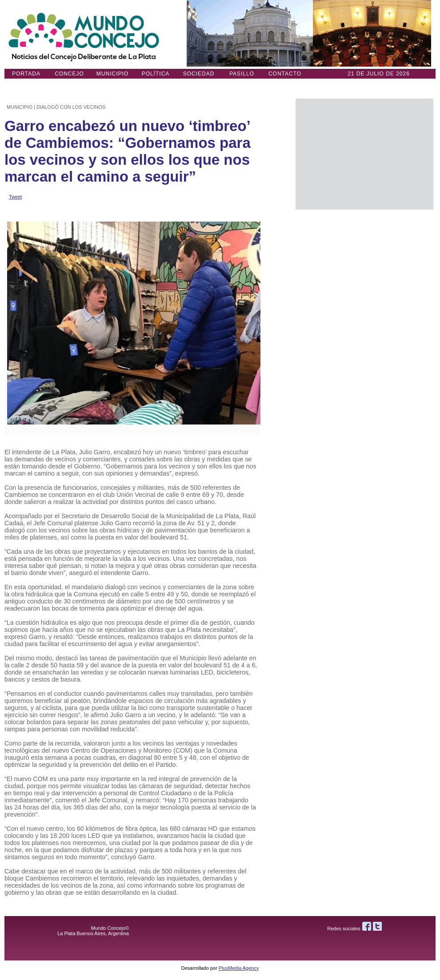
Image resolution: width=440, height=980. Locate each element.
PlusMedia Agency (239, 968)
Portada (26, 74)
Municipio (112, 74)
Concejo (69, 74)
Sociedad (199, 74)
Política (156, 74)
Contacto (285, 74)
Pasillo (242, 74)
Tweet (15, 197)
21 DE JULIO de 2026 (379, 74)
